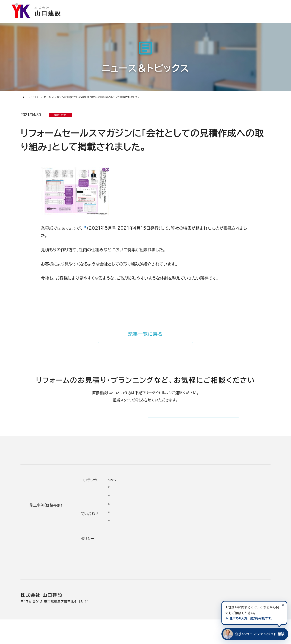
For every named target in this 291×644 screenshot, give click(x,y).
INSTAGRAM (241, 528)
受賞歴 (152, 546)
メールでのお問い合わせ (177, 430)
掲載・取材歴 (157, 554)
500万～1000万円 (107, 554)
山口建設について (266, 19)
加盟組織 (154, 538)
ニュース (194, 511)
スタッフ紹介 (157, 563)
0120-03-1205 (226, 6)
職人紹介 (154, 571)
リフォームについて (222, 19)
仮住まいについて (44, 538)
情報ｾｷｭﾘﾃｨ (197, 578)
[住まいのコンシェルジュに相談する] (254, 634)
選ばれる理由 (120, 19)
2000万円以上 (103, 538)
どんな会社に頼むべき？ (50, 521)
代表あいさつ (158, 521)
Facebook (238, 520)
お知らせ (147, 6)
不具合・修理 (197, 553)
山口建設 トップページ (38, 473)
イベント (193, 528)
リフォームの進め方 (45, 513)
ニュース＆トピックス (47, 101)
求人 (150, 588)
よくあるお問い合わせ (48, 554)
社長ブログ (193, 6)
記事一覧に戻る (145, 337)
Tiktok (234, 545)
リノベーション (101, 513)
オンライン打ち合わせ (47, 546)
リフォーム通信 (169, 6)
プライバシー (197, 570)
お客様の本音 (182, 19)
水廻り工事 (98, 521)
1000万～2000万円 (109, 546)
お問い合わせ (198, 545)
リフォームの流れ (43, 530)
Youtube (237, 511)
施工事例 (151, 19)
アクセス (153, 580)
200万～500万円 (106, 563)
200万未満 (99, 571)
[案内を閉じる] (283, 605)
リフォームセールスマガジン (108, 231)
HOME (25, 101)
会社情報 (154, 513)
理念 (150, 530)
